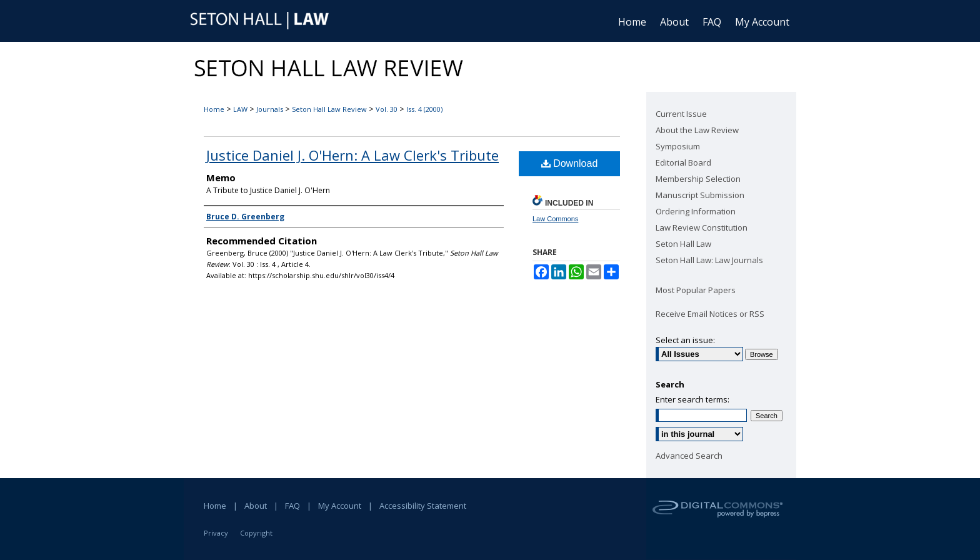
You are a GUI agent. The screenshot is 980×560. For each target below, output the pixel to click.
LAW (240, 109)
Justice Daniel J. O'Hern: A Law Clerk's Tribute (352, 155)
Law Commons (555, 219)
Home (214, 109)
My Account (340, 506)
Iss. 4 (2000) (424, 109)
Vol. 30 (387, 109)
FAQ (292, 506)
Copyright (256, 533)
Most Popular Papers (696, 290)
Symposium (678, 146)
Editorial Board (683, 162)
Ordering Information (696, 211)
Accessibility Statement (423, 506)
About (256, 506)
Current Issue (681, 114)
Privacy (216, 533)
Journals (270, 109)
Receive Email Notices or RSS (710, 314)
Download (570, 163)
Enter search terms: (692, 399)
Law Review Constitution (702, 227)
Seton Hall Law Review (329, 109)
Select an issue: (685, 340)
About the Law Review (697, 130)
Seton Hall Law (683, 244)
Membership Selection (698, 179)
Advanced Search (689, 456)
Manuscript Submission (700, 195)
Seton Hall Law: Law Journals (709, 260)
